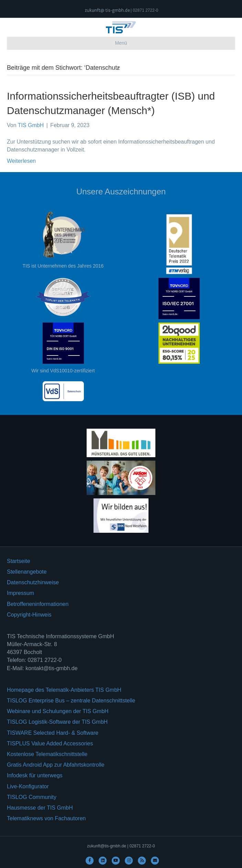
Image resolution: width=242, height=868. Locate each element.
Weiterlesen (21, 161)
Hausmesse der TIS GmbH (40, 808)
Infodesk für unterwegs (35, 775)
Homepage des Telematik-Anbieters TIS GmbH (64, 690)
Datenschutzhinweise (33, 582)
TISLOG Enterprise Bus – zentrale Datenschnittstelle (71, 701)
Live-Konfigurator (28, 786)
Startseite (19, 561)
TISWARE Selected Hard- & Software (53, 733)
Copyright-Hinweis (29, 615)
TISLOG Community (32, 797)
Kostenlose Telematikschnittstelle (47, 754)
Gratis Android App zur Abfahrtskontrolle (56, 765)
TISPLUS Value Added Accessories (50, 743)
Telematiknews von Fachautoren (46, 818)
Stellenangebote (27, 572)
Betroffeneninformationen (38, 604)
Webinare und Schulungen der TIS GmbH (58, 711)
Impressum (20, 593)
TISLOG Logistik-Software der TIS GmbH (57, 722)
